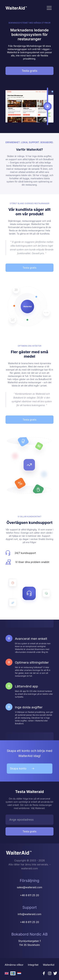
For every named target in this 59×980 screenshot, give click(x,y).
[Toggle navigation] (49, 8)
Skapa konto (22, 768)
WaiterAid (49, 965)
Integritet (33, 965)
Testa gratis (29, 71)
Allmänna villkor (14, 965)
